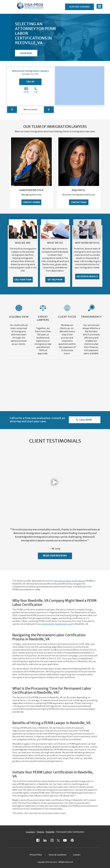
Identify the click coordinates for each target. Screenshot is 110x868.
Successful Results (87, 277)
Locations (30, 832)
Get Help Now (55, 280)
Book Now (26, 53)
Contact (77, 855)
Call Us (30, 82)
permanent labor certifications (69, 581)
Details (26, 90)
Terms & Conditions (57, 855)
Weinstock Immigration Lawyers (30, 71)
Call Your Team (23, 280)
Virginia (40, 832)
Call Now (85, 420)
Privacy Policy (36, 855)
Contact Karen (31, 202)
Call (36, 90)
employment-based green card (57, 624)
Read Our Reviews (55, 556)
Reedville (50, 832)
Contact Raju (79, 202)
